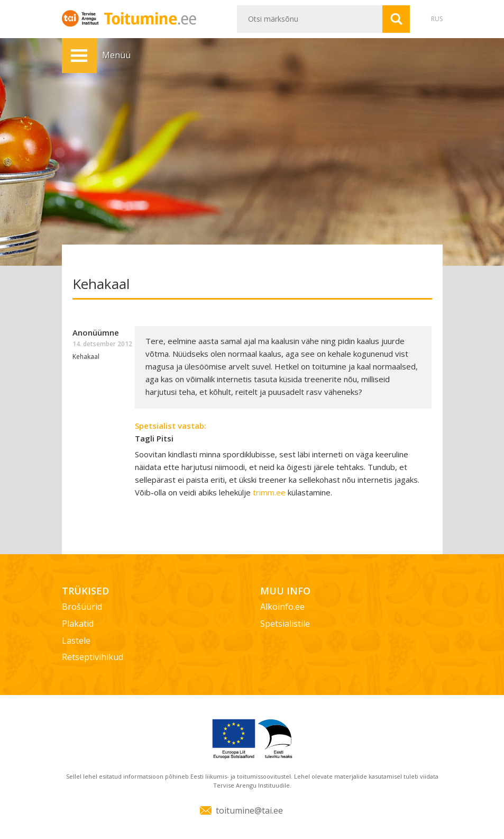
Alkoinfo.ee (282, 607)
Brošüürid (82, 607)
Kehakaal (86, 357)
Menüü (79, 56)
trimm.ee (269, 492)
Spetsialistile (285, 624)
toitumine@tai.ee (249, 810)
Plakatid (78, 624)
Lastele (76, 640)
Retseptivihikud (93, 657)
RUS (437, 19)
